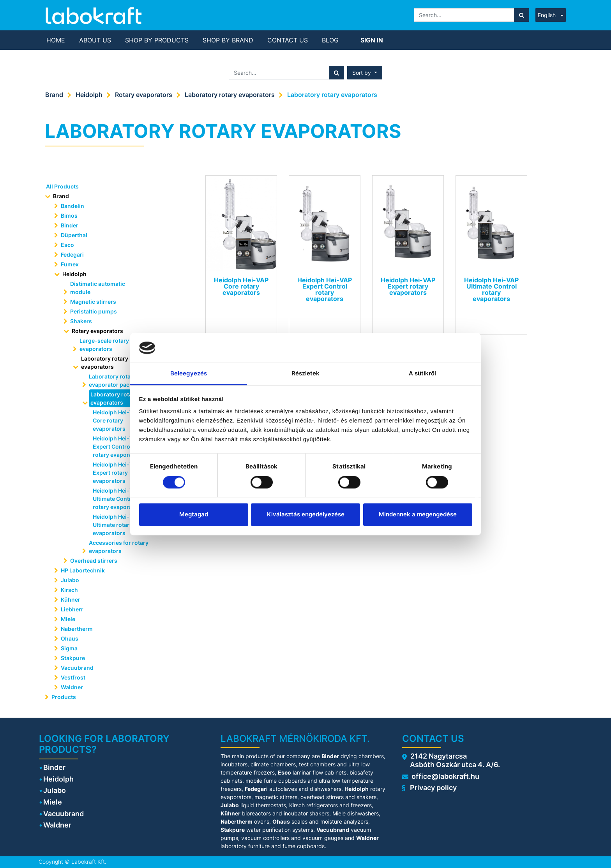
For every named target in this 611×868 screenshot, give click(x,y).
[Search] (522, 15)
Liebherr (72, 609)
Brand (54, 95)
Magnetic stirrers (93, 302)
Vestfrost (73, 677)
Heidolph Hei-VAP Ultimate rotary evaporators (117, 525)
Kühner (71, 600)
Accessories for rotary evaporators (119, 547)
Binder (70, 225)
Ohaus (70, 638)
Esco (67, 245)
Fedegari (72, 254)
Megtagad (194, 515)
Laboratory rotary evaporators (230, 95)
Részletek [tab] (306, 374)
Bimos (69, 216)
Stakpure (73, 658)
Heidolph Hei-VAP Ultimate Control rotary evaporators (118, 499)
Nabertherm (77, 629)
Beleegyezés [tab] (189, 374)
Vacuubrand (77, 668)
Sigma (69, 648)
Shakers (81, 321)
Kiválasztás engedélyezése (306, 515)
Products (64, 697)
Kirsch (69, 590)
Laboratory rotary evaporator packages (117, 380)
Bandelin (72, 206)
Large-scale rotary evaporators (104, 345)
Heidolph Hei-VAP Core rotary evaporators (117, 420)
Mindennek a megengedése (418, 515)
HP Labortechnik (83, 570)
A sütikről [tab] (423, 374)
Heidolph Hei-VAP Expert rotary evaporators (117, 473)
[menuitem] (56, 40)
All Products (62, 186)
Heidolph (89, 95)
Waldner (72, 687)
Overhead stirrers (94, 561)
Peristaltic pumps (94, 311)
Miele (68, 619)
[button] (365, 73)
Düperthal (74, 235)
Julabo (70, 580)
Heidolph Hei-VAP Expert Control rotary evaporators (118, 446)
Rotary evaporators (144, 95)
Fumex (70, 264)
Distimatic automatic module (98, 288)
